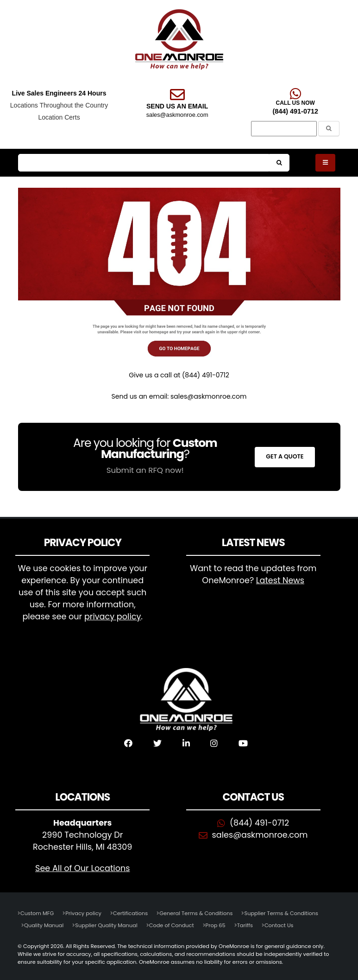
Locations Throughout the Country (59, 105)
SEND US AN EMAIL (177, 106)
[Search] (284, 129)
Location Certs (59, 117)
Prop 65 (216, 925)
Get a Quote (285, 456)
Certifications (130, 913)
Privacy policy (83, 913)
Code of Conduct (172, 925)
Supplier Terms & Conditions (281, 913)
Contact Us (279, 925)
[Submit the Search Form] (329, 129)
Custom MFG (37, 913)
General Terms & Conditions (196, 913)
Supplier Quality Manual (106, 925)
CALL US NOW (295, 103)
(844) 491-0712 (295, 111)
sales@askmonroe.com (177, 115)
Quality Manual (44, 925)
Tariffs (245, 925)
